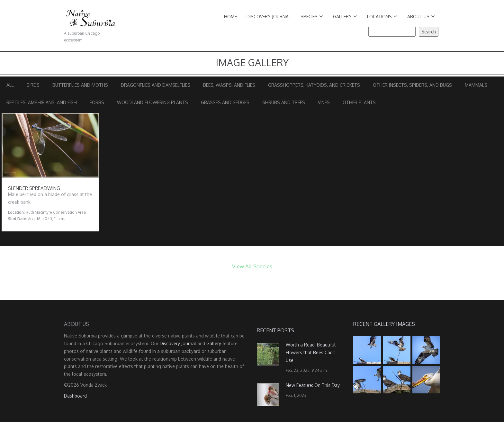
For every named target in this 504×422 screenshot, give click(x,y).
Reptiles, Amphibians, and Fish (42, 102)
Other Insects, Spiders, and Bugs (412, 85)
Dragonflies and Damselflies (156, 85)
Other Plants (359, 102)
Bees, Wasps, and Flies (229, 85)
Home (230, 17)
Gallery (345, 17)
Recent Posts (275, 330)
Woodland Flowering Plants (153, 102)
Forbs (97, 102)
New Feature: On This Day (313, 385)
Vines (324, 102)
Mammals (476, 85)
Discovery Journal (269, 17)
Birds (33, 85)
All (10, 85)
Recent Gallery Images (384, 324)
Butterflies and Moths (80, 85)
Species (312, 17)
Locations (382, 17)
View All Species (252, 266)
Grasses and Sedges (225, 102)
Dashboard (75, 396)
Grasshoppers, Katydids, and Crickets (314, 85)
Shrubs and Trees (284, 102)
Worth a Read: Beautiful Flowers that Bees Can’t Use (311, 352)
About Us (421, 17)
